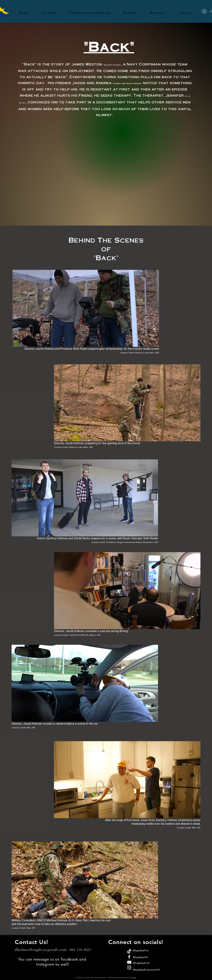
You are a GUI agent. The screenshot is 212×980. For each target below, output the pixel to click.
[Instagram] (129, 968)
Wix (134, 978)
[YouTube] (129, 962)
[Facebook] (129, 957)
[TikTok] (129, 951)
